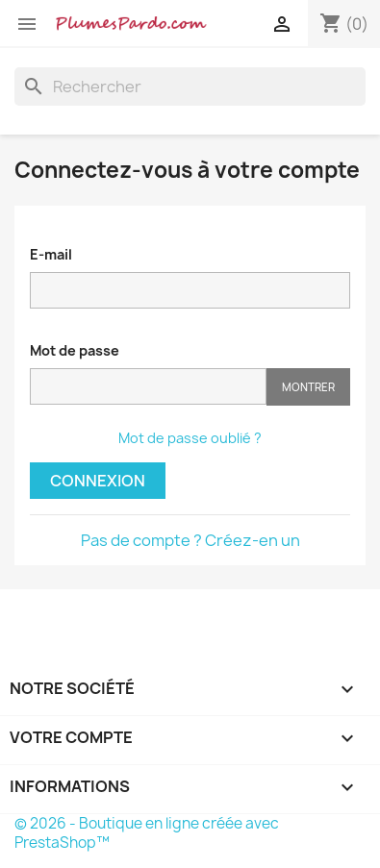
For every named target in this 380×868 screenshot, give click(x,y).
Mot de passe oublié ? (190, 438)
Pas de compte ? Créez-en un (190, 540)
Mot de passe (75, 350)
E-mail (51, 254)
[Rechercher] (190, 87)
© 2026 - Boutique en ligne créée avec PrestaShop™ (147, 833)
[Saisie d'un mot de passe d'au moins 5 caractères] (148, 386)
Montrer (308, 387)
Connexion (98, 481)
